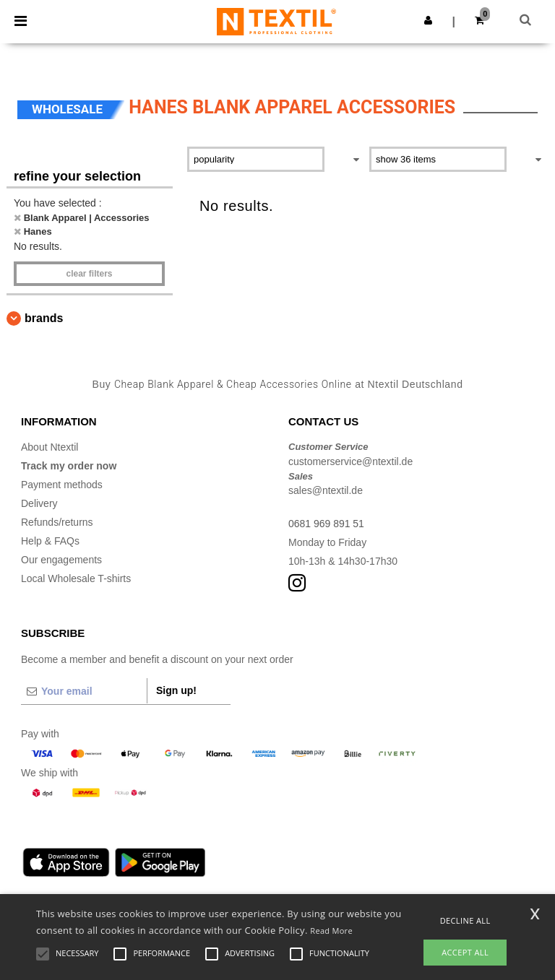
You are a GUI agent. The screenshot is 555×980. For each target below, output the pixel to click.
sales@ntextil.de (326, 490)
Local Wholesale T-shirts (76, 578)
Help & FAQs (50, 541)
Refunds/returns (57, 522)
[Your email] (84, 691)
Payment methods (62, 485)
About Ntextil (50, 447)
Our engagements (61, 560)
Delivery (39, 503)
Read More (331, 931)
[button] (428, 20)
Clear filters (89, 274)
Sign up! (176, 690)
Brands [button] (44, 318)
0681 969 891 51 (326, 524)
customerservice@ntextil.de (350, 461)
